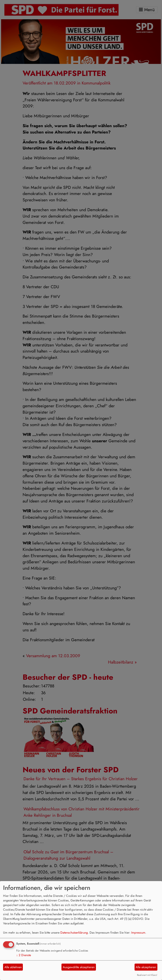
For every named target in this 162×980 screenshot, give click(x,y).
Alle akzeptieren (146, 967)
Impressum (138, 933)
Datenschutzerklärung (74, 933)
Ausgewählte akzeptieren (79, 967)
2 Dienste (24, 955)
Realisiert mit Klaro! (147, 975)
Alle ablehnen (13, 967)
